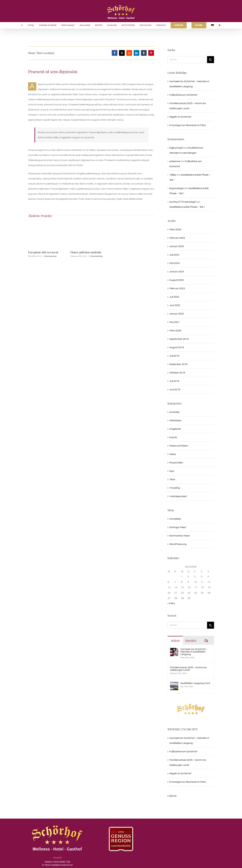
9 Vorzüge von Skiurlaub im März (188, 125)
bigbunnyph (176, 148)
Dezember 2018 (178, 364)
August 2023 (177, 280)
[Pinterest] (151, 53)
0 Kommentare (50, 256)
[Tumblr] (144, 53)
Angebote (175, 429)
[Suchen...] (187, 60)
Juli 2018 (174, 381)
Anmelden (175, 519)
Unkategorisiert (178, 496)
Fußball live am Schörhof (183, 95)
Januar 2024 (177, 272)
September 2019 (179, 339)
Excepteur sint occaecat (43, 252)
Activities (174, 412)
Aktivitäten (175, 420)
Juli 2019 (174, 356)
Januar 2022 (177, 314)
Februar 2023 (177, 288)
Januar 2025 (177, 246)
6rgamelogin (177, 188)
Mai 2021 (175, 322)
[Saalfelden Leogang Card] (174, 684)
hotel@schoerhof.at (61, 865)
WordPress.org (178, 544)
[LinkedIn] (136, 53)
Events (173, 437)
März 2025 (175, 229)
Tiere (172, 479)
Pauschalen (176, 463)
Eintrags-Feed (178, 527)
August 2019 (177, 347)
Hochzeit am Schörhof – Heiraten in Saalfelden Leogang (194, 652)
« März (171, 603)
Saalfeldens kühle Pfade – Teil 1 (187, 207)
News (173, 454)
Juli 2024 (174, 255)
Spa (172, 471)
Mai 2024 (175, 263)
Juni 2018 (175, 390)
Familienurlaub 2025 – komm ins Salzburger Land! (188, 669)
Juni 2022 (175, 305)
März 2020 (175, 331)
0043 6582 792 (62, 862)
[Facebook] (115, 53)
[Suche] (211, 60)
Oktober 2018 (177, 373)
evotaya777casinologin (183, 202)
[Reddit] (129, 53)
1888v (173, 175)
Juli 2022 (174, 297)
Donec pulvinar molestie (86, 252)
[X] (122, 53)
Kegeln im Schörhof (180, 117)
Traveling (175, 488)
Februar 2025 (177, 238)
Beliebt (175, 641)
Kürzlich (191, 641)
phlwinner (175, 161)
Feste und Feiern (179, 446)
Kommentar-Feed (179, 536)
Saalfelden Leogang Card (195, 683)
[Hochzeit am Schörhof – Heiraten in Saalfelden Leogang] (174, 650)
